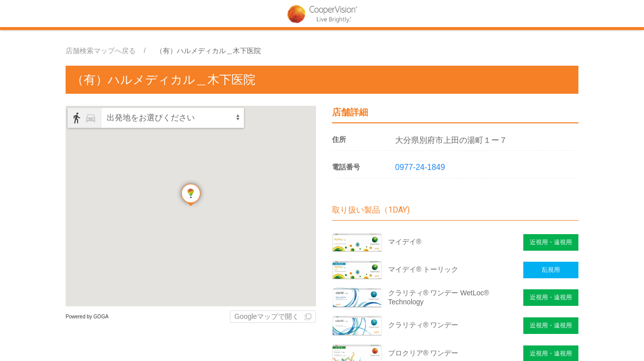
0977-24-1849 (420, 167)
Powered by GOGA (87, 317)
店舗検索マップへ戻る (101, 51)
